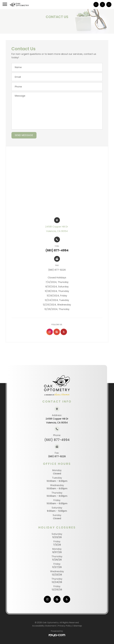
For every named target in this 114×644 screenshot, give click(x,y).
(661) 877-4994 (57, 440)
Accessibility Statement (44, 626)
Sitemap (78, 626)
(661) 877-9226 (57, 456)
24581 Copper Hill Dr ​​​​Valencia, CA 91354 (57, 229)
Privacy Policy (65, 626)
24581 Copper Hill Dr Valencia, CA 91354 (57, 421)
